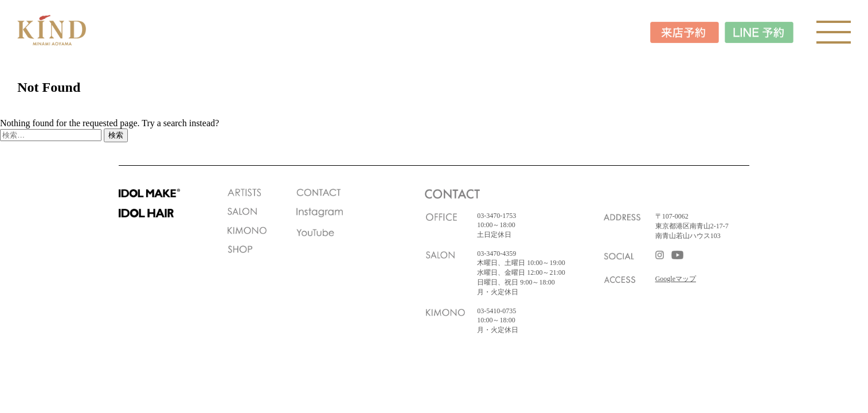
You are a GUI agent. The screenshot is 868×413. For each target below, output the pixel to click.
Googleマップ (676, 279)
